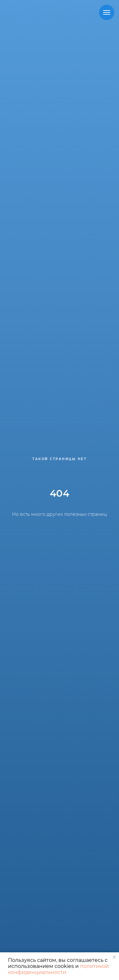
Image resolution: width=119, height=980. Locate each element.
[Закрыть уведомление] (114, 957)
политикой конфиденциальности (58, 969)
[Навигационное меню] (107, 12)
